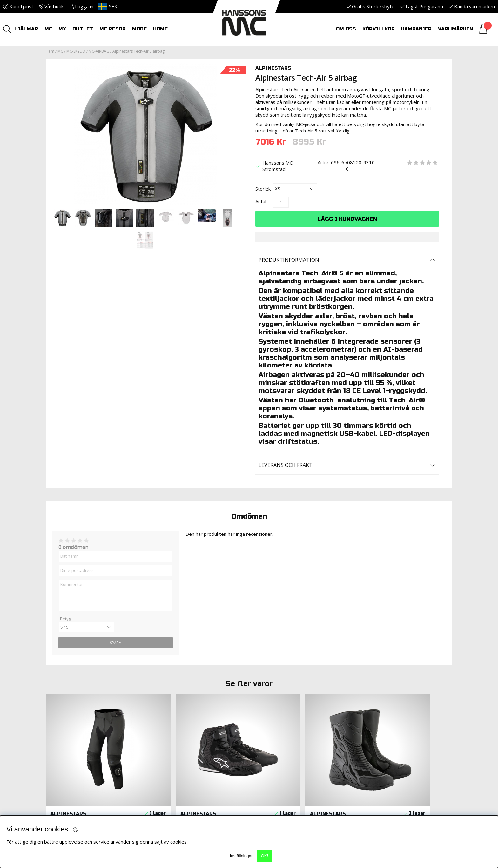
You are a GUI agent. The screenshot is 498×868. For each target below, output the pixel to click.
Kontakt (266, 713)
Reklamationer (172, 720)
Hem (50, 51)
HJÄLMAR (26, 29)
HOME (160, 29)
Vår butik (51, 6)
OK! (264, 856)
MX (62, 29)
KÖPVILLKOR (167, 707)
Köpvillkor (379, 29)
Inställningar (241, 856)
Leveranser (166, 726)
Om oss (346, 29)
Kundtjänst (18, 6)
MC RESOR (113, 29)
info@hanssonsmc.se (79, 732)
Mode (139, 29)
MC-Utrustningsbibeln (285, 707)
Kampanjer (416, 29)
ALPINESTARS (273, 68)
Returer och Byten (177, 713)
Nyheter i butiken (175, 732)
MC (48, 29)
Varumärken (455, 29)
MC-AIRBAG (99, 51)
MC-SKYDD (76, 51)
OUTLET (83, 29)
